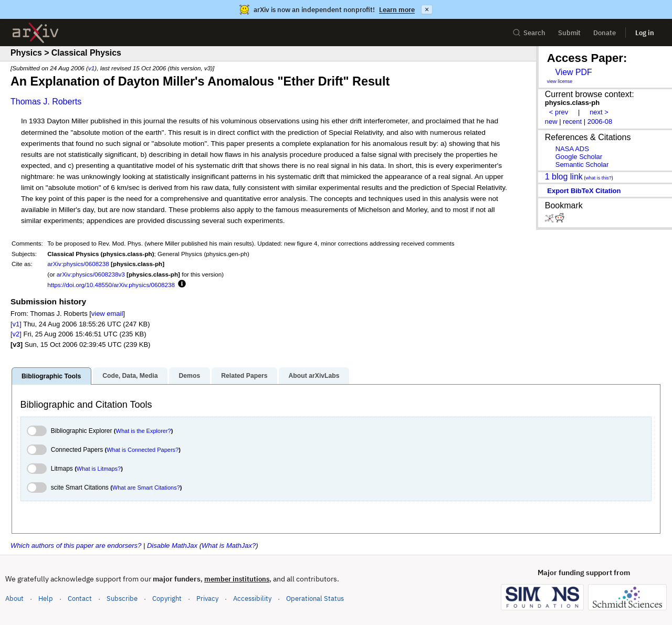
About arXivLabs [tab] (314, 376)
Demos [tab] (189, 376)
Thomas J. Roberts (46, 102)
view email (107, 314)
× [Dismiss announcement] (427, 9)
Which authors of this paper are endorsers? (76, 545)
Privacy (207, 598)
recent (572, 121)
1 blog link (564, 177)
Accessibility (252, 598)
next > (599, 112)
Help (46, 598)
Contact (80, 598)
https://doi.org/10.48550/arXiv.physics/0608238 (111, 285)
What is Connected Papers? (143, 450)
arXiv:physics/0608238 (78, 264)
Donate (605, 33)
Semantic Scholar (582, 165)
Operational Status (315, 598)
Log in (645, 33)
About (14, 598)
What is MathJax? (229, 545)
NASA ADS (572, 149)
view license (560, 81)
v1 (91, 68)
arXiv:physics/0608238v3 (91, 274)
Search (529, 33)
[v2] (16, 334)
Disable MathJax (172, 545)
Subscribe (122, 598)
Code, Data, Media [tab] (130, 376)
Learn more (397, 10)
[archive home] (35, 33)
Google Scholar (579, 157)
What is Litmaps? (99, 469)
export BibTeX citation (584, 191)
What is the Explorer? (144, 431)
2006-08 (600, 121)
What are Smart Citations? (146, 488)
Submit (569, 33)
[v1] (16, 324)
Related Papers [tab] (244, 376)
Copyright (167, 598)
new (551, 121)
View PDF (573, 72)
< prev (559, 112)
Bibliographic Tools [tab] (51, 376)
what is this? (598, 178)
